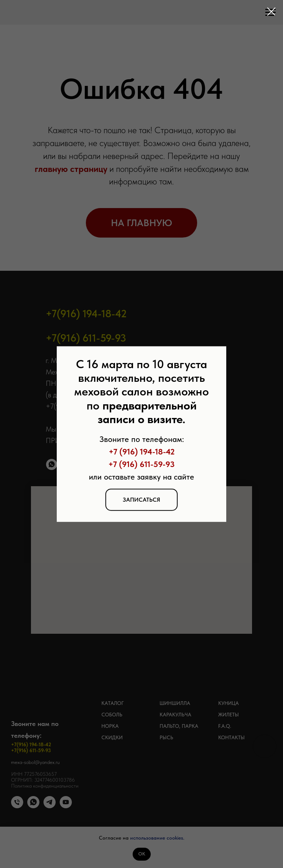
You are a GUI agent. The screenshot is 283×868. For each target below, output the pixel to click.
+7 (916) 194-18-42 (142, 452)
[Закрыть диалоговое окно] (271, 12)
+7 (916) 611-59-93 (141, 464)
